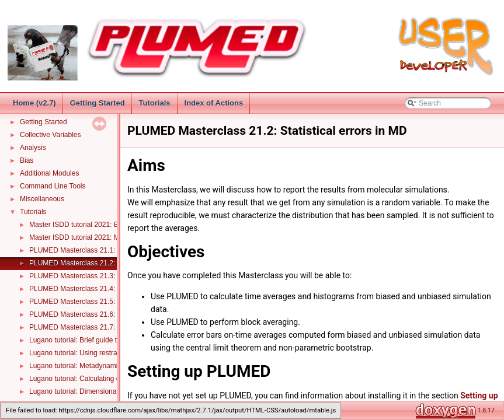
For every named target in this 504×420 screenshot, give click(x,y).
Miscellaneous (42, 199)
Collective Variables (51, 135)
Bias (27, 160)
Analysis (33, 148)
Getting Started (98, 103)
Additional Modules (49, 173)
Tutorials (155, 103)
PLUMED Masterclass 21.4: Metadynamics (96, 289)
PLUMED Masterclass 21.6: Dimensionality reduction (111, 314)
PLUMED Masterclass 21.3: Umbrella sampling (102, 276)
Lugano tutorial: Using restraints (79, 353)
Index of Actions (214, 103)
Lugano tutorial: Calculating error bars (88, 379)
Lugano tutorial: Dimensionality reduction (93, 391)
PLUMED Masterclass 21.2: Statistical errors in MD (108, 263)
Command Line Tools (53, 186)
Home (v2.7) (34, 103)
